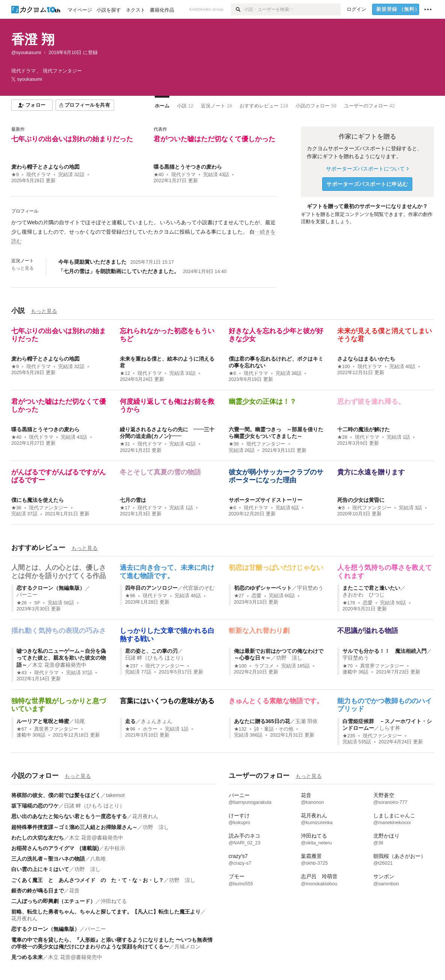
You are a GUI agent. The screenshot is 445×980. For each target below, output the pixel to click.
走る (130, 721)
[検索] (238, 9)
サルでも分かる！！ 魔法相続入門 (385, 651)
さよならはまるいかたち (366, 359)
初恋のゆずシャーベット (263, 588)
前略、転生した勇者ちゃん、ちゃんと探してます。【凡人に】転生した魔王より (106, 912)
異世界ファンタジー (382, 666)
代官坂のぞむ (199, 588)
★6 (232, 373)
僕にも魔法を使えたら (38, 500)
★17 (125, 508)
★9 (15, 175)
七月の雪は (133, 500)
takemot (115, 795)
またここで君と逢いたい (371, 588)
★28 (342, 437)
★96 (130, 596)
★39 (234, 444)
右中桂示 (115, 848)
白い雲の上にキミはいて (40, 869)
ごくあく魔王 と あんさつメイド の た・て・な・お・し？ (87, 880)
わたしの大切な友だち (38, 838)
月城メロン (187, 947)
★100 (344, 367)
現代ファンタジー (266, 444)
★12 (125, 373)
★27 (239, 596)
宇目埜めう (310, 588)
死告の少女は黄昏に (361, 500)
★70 (348, 666)
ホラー (150, 729)
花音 (74, 891)
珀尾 (80, 721)
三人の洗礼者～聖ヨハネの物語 (48, 859)
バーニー (27, 595)
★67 (22, 729)
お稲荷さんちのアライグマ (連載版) (55, 848)
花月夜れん (145, 816)
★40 (159, 175)
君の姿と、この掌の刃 (151, 651)
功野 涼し (289, 658)
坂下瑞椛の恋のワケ (35, 806)
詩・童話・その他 (274, 729)
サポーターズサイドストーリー (265, 500)
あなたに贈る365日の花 (262, 721)
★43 (22, 673)
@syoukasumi (26, 53)
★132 (240, 729)
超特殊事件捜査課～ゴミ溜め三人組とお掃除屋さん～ (74, 827)
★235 (349, 736)
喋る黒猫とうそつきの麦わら (188, 167)
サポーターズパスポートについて (367, 169)
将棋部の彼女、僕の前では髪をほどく (56, 795)
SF (37, 603)
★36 (16, 508)
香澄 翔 (33, 39)
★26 (22, 603)
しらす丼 (390, 728)
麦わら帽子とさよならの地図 (45, 167)
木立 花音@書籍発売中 (59, 665)
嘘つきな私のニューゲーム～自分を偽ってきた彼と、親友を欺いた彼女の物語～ (61, 658)
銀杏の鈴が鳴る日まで (38, 891)
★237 (131, 666)
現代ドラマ (38, 175)
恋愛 (256, 596)
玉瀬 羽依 (306, 721)
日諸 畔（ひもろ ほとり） (155, 658)
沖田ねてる (114, 901)
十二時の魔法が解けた (364, 429)
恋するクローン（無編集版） (51, 588)
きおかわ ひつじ (364, 595)
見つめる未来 (27, 957)
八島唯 (98, 859)
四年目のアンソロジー (151, 588)
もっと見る (23, 268)
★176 (349, 603)
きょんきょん (157, 721)
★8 (341, 508)
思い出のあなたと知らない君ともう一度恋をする (69, 816)
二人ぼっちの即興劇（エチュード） (53, 901)
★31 (125, 444)
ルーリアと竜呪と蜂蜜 (43, 721)
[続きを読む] (144, 232)
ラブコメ (264, 666)
